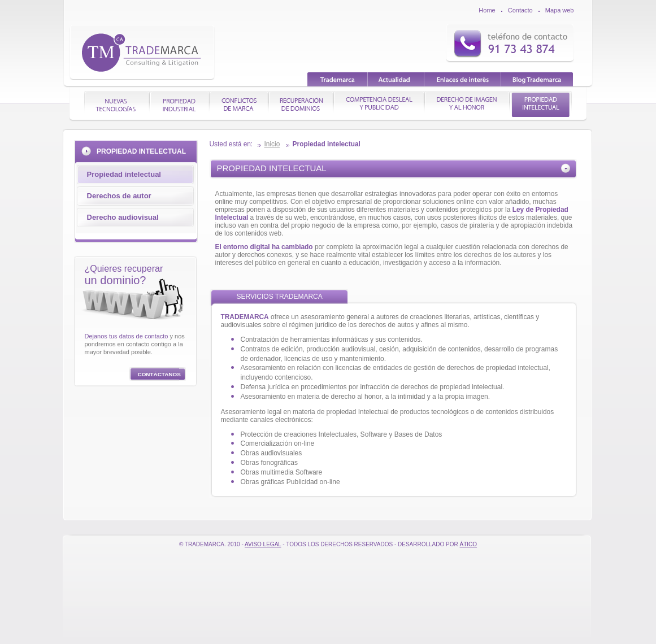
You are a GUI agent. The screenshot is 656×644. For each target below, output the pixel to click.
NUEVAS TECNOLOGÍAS (117, 104)
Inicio (272, 144)
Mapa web (560, 10)
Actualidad (396, 79)
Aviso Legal (263, 544)
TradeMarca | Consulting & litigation (142, 52)
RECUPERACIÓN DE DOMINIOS (301, 104)
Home (487, 10)
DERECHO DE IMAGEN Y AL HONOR (468, 104)
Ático (469, 544)
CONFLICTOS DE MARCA (239, 104)
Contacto (520, 10)
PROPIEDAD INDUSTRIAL (180, 104)
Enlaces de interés (463, 79)
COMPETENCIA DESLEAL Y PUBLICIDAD (379, 104)
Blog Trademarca (537, 79)
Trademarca (338, 79)
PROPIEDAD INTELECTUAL (541, 104)
